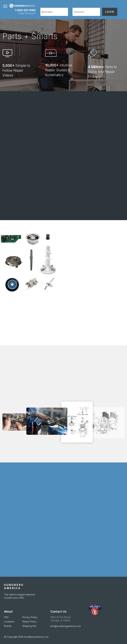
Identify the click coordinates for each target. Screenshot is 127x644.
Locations (9, 622)
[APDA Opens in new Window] (95, 610)
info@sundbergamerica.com (66, 626)
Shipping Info (29, 626)
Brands (8, 626)
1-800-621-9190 (25, 10)
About (8, 612)
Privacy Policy (30, 617)
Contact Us (58, 612)
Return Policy (29, 622)
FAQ (6, 617)
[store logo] (19, 6)
